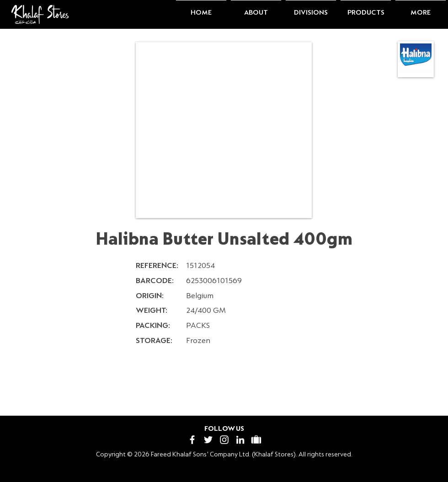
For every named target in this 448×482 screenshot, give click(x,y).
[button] (256, 9)
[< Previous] (87, 387)
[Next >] (369, 387)
